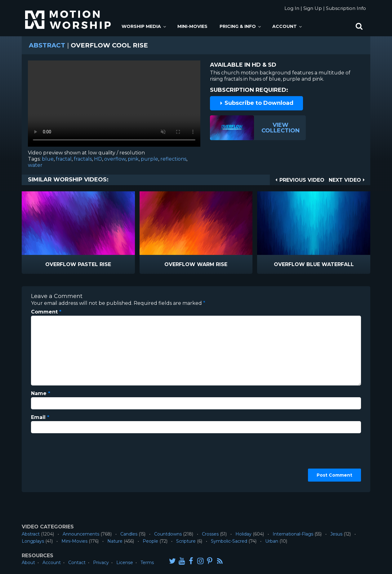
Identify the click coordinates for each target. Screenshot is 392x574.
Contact (77, 563)
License (125, 563)
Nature (115, 541)
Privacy (101, 563)
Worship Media (144, 26)
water (35, 165)
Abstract (47, 45)
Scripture (186, 541)
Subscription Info (346, 8)
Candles (129, 534)
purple (149, 159)
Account (287, 26)
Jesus (336, 534)
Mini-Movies (192, 26)
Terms (147, 563)
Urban (272, 541)
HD (98, 159)
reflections (173, 159)
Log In (292, 8)
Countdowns (168, 534)
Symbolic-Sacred (229, 541)
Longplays (33, 541)
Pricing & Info (241, 26)
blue (48, 159)
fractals (83, 159)
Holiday (243, 534)
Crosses (210, 534)
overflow (115, 159)
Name (41, 393)
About (28, 563)
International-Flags (293, 534)
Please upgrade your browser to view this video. (114, 105)
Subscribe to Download (256, 103)
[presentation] (56, 461)
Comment (46, 312)
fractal (64, 159)
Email (40, 417)
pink (133, 159)
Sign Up (313, 8)
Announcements (81, 534)
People (150, 541)
